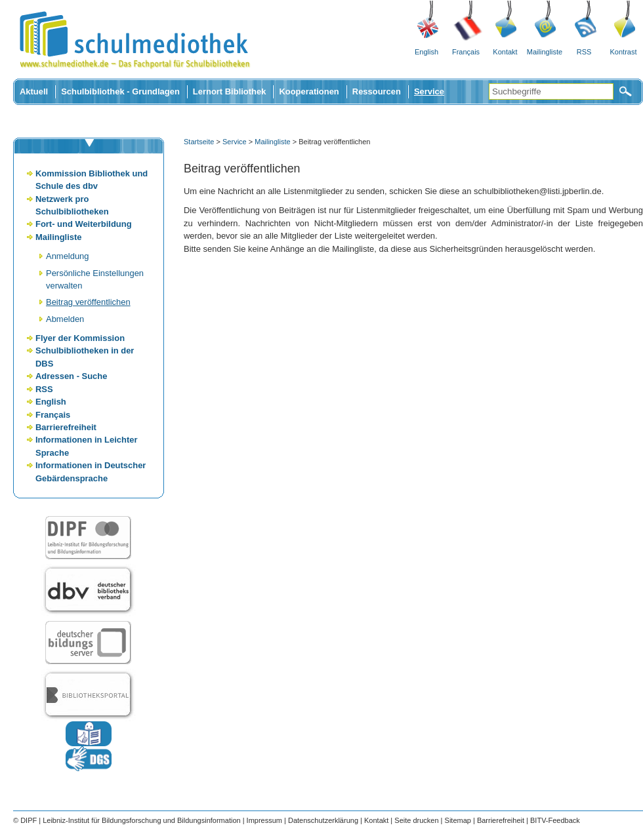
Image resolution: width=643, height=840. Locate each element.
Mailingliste (545, 52)
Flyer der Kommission (80, 338)
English (426, 52)
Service (429, 91)
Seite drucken (416, 820)
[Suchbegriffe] (551, 91)
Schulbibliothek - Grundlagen (120, 91)
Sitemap (458, 820)
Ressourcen (377, 91)
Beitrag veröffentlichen (88, 302)
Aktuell (34, 91)
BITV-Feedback (555, 820)
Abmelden (65, 319)
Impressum (264, 820)
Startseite (199, 142)
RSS (584, 52)
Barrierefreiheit (66, 427)
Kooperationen (309, 91)
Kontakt (505, 52)
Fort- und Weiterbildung (84, 224)
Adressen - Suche (71, 376)
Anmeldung (68, 256)
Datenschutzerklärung (323, 820)
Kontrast (624, 52)
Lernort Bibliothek (230, 91)
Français (466, 52)
